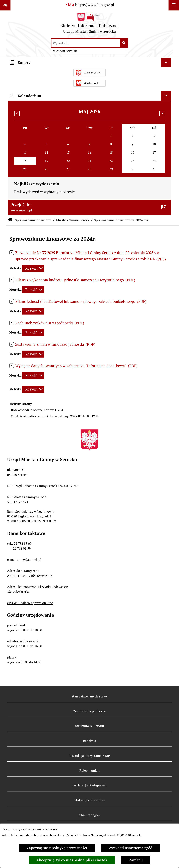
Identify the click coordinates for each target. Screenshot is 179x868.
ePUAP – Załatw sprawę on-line (30, 603)
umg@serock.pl (30, 560)
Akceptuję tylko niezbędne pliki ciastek (72, 860)
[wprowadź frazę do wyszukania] (86, 43)
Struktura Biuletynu (90, 726)
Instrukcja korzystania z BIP (90, 756)
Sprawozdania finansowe (33, 220)
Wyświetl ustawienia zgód (130, 848)
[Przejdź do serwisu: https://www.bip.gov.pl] (89, 5)
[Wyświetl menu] (174, 5)
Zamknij (136, 860)
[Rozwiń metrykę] (33, 268)
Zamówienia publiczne (90, 711)
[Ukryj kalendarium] (166, 96)
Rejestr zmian (89, 771)
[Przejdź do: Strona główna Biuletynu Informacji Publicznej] (10, 220)
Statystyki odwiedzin (90, 800)
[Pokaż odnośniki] (5, 5)
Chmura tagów (89, 815)
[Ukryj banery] (166, 63)
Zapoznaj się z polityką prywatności (57, 848)
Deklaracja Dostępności (89, 785)
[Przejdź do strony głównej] (89, 24)
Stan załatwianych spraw (89, 696)
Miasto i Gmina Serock (73, 220)
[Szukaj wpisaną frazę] (124, 43)
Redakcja (89, 741)
